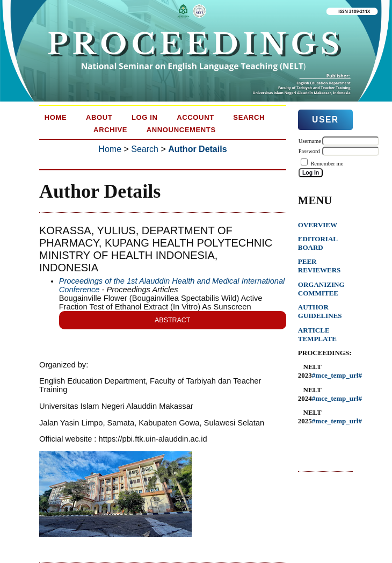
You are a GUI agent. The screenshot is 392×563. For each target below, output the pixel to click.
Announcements (181, 130)
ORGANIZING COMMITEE (321, 289)
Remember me (327, 164)
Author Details (197, 149)
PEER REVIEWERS (319, 266)
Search (249, 117)
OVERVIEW (318, 225)
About (99, 117)
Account (195, 117)
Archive (110, 130)
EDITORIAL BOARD (318, 243)
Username (310, 141)
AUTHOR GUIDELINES (320, 311)
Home (56, 117)
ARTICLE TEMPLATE (317, 334)
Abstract (172, 320)
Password (309, 151)
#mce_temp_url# (337, 375)
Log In (145, 117)
